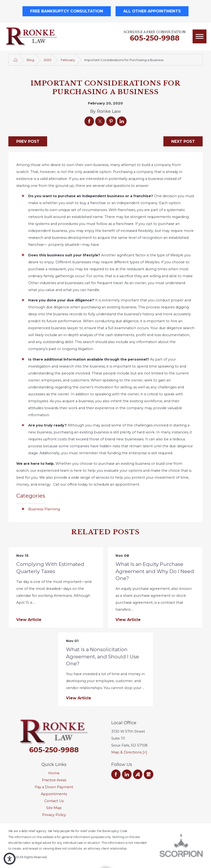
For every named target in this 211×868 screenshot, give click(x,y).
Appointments (54, 794)
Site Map (54, 808)
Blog (31, 60)
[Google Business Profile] (149, 774)
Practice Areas (54, 780)
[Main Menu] (200, 36)
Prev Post (28, 141)
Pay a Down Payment (54, 787)
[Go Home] (15, 60)
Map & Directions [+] (129, 752)
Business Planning (44, 509)
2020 (48, 60)
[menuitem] (54, 773)
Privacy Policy (54, 815)
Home (54, 773)
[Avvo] (138, 774)
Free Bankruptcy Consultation (67, 11)
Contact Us (54, 801)
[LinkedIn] (127, 774)
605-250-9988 (155, 38)
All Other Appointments (152, 11)
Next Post (183, 141)
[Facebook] (116, 774)
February (68, 60)
